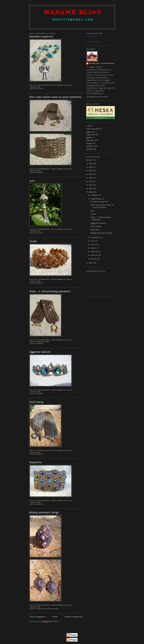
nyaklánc (39, 89)
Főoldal (55, 617)
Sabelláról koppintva (41, 37)
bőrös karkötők (93, 129)
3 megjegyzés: (36, 231)
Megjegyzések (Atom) (49, 622)
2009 (91, 189)
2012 (91, 178)
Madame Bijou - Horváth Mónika (102, 63)
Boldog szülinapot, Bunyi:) (44, 513)
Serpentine (35, 463)
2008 (91, 192)
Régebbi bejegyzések (74, 617)
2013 (91, 174)
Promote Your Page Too (94, 42)
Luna (32, 181)
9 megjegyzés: (35, 171)
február (95, 255)
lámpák (89, 143)
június (94, 245)
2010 (91, 185)
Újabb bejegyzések (37, 617)
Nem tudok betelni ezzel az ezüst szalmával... (55, 97)
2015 (91, 167)
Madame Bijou (91, 37)
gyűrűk (49, 609)
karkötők (40, 172)
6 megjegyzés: (35, 87)
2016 (91, 164)
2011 (91, 182)
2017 (91, 160)
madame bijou (73, 13)
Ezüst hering (36, 402)
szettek (56, 609)
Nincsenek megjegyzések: (40, 342)
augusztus (95, 238)
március (95, 252)
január (94, 259)
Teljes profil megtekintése (97, 97)
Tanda (33, 242)
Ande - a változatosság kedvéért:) (50, 292)
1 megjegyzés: (35, 452)
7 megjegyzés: (36, 392)
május (94, 248)
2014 (91, 171)
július (93, 241)
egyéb (89, 132)
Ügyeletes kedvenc (40, 352)
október (95, 195)
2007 (91, 263)
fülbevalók (40, 609)
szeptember (96, 199)
